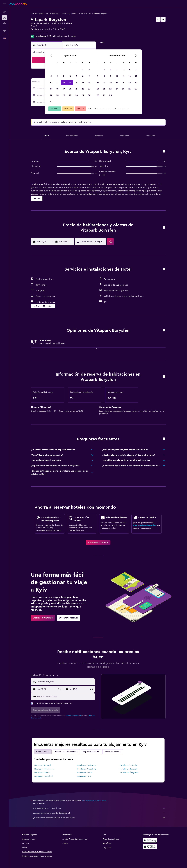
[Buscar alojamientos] (4, 18)
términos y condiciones (73, 716)
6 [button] (70, 76)
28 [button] (76, 95)
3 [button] (51, 76)
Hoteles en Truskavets (86, 765)
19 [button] (64, 89)
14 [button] (77, 82)
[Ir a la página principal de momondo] (18, 4)
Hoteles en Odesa (42, 773)
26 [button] (64, 95)
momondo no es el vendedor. (99, 808)
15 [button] (83, 82)
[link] (98, 543)
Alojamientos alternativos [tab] (66, 752)
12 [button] (64, 82)
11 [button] (57, 82)
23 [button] (89, 89)
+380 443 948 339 (39, 32)
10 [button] (51, 82)
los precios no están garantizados (94, 801)
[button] (4, 4)
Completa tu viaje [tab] (113, 752)
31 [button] (51, 102)
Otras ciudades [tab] (43, 752)
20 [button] (70, 89)
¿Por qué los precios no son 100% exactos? (99, 818)
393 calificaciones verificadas (61, 36)
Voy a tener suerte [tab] (91, 752)
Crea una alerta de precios (144, 525)
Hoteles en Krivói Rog (86, 769)
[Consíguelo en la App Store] (150, 847)
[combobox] (65, 682)
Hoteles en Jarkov (85, 773)
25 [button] (57, 95)
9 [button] (89, 76)
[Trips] (4, 31)
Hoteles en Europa (53, 14)
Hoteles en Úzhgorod (129, 773)
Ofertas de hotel (37, 14)
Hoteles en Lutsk (84, 776)
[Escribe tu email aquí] (65, 697)
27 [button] (70, 95)
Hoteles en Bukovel (128, 769)
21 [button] (77, 89)
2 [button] (89, 70)
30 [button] (89, 95)
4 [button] (57, 76)
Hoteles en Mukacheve (44, 769)
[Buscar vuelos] (4, 12)
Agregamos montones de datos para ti (99, 813)
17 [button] (51, 89)
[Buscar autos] (4, 23)
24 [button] (51, 95)
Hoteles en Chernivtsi (43, 776)
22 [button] (83, 89)
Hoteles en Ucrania (69, 14)
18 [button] (57, 89)
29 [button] (83, 95)
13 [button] (70, 82)
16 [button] (89, 82)
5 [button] (64, 76)
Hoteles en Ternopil (43, 765)
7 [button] (76, 76)
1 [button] (83, 70)
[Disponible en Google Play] (150, 840)
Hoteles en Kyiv (85, 14)
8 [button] (83, 76)
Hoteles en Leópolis (128, 765)
